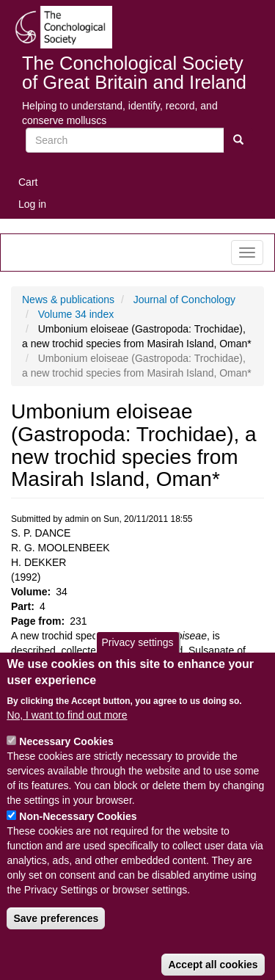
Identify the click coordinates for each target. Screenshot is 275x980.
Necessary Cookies (66, 763)
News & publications (68, 300)
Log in (32, 204)
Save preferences (56, 940)
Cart (28, 182)
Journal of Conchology (184, 300)
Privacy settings (137, 664)
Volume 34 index (76, 314)
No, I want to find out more (67, 737)
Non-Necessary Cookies (78, 838)
